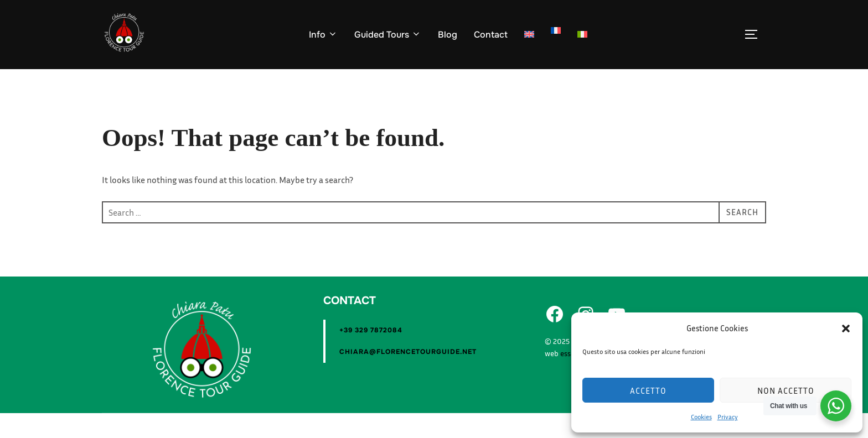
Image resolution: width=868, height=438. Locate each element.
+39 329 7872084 (371, 355)
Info (323, 35)
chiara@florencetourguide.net (408, 377)
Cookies (701, 417)
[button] (846, 328)
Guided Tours (388, 35)
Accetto (648, 390)
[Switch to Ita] (582, 35)
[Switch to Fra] (556, 30)
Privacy (728, 417)
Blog (448, 35)
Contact (491, 35)
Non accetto (786, 390)
